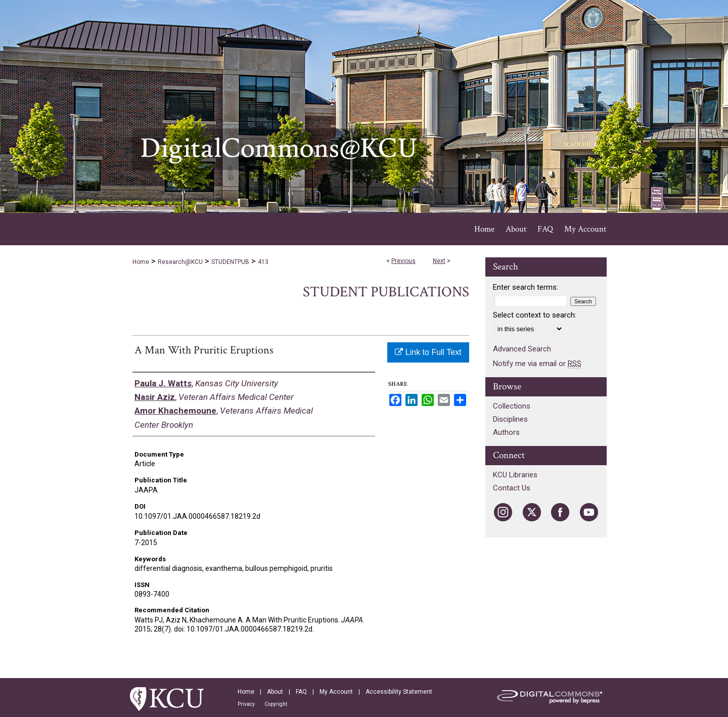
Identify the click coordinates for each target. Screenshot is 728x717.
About (275, 692)
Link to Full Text (428, 352)
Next (439, 261)
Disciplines (510, 419)
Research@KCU (180, 262)
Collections (512, 406)
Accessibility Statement (399, 692)
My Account (336, 692)
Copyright (276, 704)
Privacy (246, 704)
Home (141, 262)
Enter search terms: (526, 287)
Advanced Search (522, 349)
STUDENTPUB (230, 262)
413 (263, 262)
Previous (403, 261)
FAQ (301, 692)
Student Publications (386, 292)
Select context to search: (535, 315)
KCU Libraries (515, 475)
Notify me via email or (537, 364)
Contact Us (512, 488)
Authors (506, 432)
